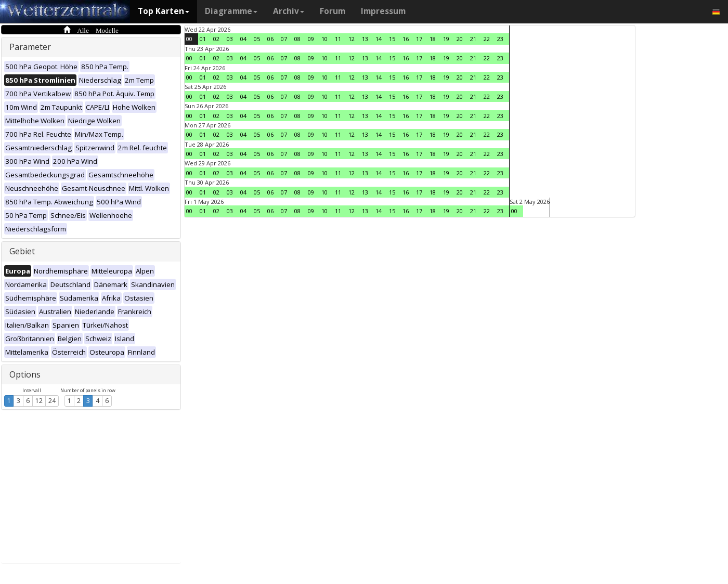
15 (392, 39)
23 (500, 39)
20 (460, 39)
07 (284, 39)
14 (379, 39)
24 (52, 401)
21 (473, 39)
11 (338, 39)
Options (25, 374)
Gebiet (22, 251)
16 (406, 39)
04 (243, 39)
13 (365, 39)
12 (39, 401)
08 (297, 39)
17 (419, 39)
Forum (333, 11)
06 (270, 39)
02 (216, 39)
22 (487, 39)
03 (230, 39)
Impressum (383, 11)
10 (324, 39)
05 (257, 39)
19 (446, 39)
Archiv (289, 11)
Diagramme (231, 11)
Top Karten (164, 11)
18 (433, 39)
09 (311, 39)
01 (203, 39)
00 (189, 39)
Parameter (30, 47)
